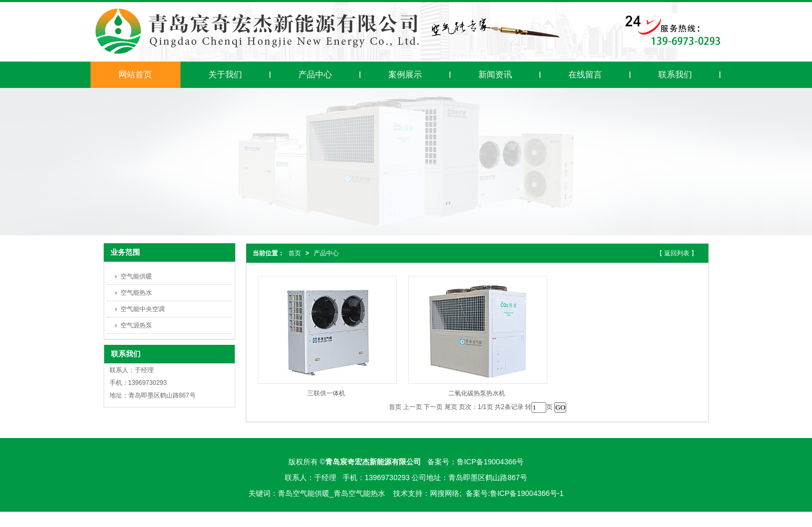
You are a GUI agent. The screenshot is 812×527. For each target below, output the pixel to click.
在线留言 (585, 74)
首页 (295, 253)
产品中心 (315, 74)
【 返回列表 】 (677, 253)
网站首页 (135, 74)
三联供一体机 (326, 393)
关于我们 (225, 74)
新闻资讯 (495, 74)
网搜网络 (445, 493)
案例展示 (405, 74)
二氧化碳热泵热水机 (477, 393)
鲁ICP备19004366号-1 (527, 493)
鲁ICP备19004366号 (490, 462)
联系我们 (675, 74)
